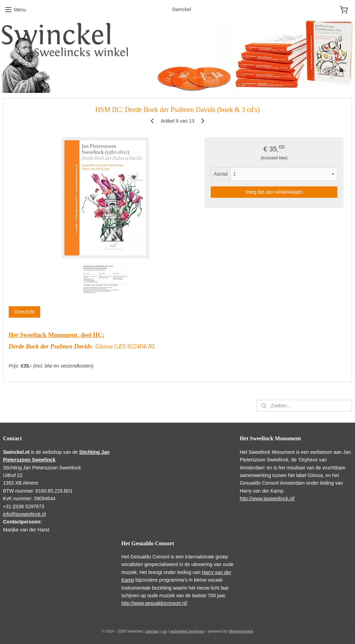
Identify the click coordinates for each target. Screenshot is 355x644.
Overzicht (24, 312)
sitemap (152, 631)
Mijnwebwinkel (241, 631)
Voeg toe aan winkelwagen (274, 192)
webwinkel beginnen (187, 631)
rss (164, 631)
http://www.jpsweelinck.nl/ (267, 499)
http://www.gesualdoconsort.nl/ (154, 603)
